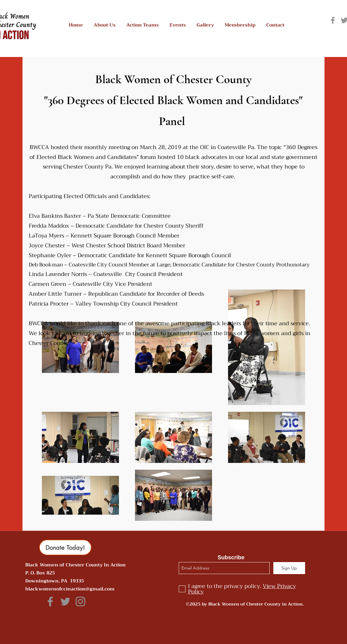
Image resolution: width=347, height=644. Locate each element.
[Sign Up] (289, 568)
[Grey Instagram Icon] (80, 601)
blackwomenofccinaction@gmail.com (70, 589)
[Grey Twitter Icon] (65, 601)
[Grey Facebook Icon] (333, 20)
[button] (104, 25)
